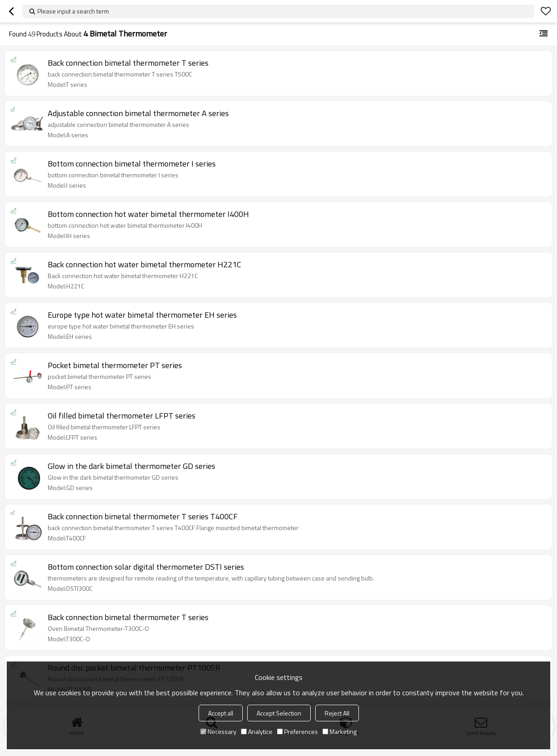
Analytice (257, 731)
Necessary (218, 731)
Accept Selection (279, 713)
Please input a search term (73, 11)
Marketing (340, 731)
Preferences (297, 731)
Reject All (337, 713)
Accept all (221, 713)
